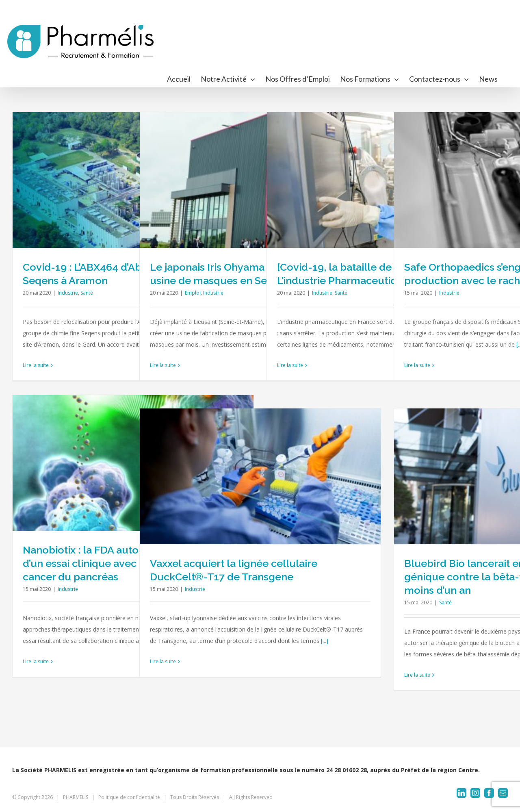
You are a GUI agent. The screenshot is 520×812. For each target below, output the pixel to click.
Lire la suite (36, 365)
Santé (87, 293)
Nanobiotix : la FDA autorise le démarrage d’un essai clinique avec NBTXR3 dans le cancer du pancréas (124, 563)
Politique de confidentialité (129, 797)
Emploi (193, 293)
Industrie (68, 293)
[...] (325, 641)
